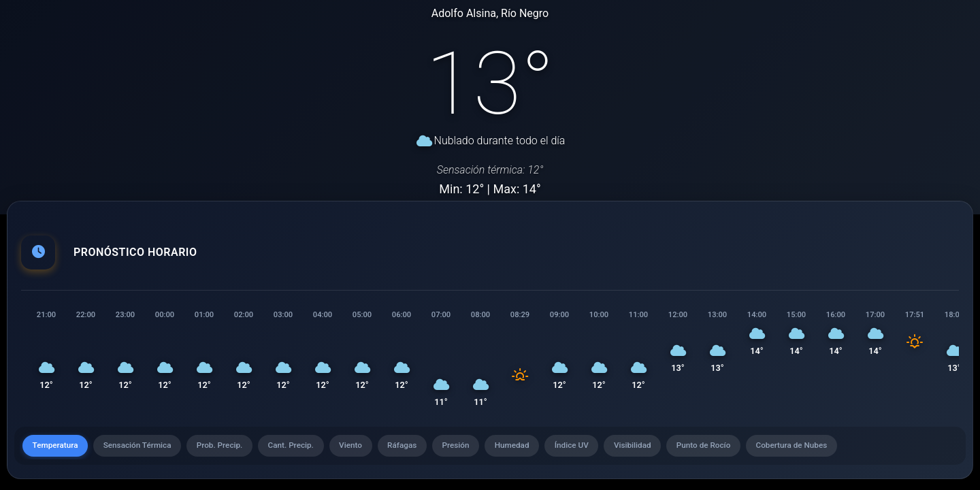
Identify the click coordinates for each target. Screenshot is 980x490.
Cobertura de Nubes (824, 448)
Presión (475, 448)
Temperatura (56, 448)
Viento (364, 448)
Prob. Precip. (228, 448)
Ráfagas (418, 448)
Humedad (534, 448)
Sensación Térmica (142, 448)
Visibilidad (659, 448)
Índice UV (596, 448)
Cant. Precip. (302, 448)
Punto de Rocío (733, 448)
